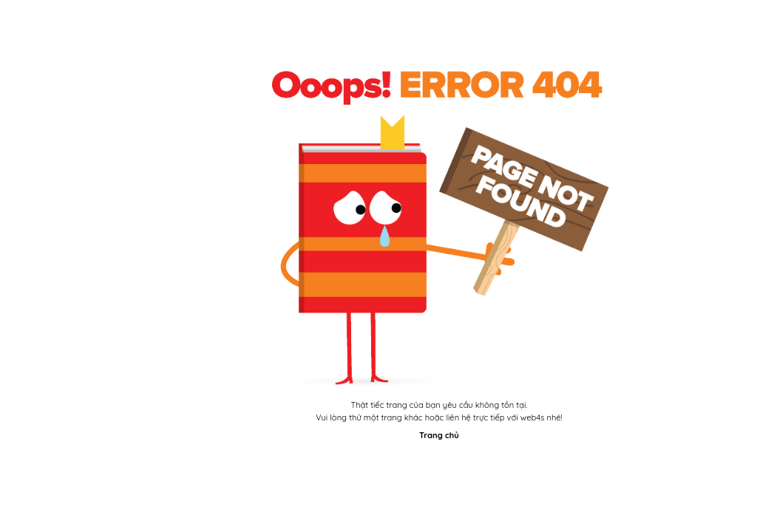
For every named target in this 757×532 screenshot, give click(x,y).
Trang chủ (439, 435)
